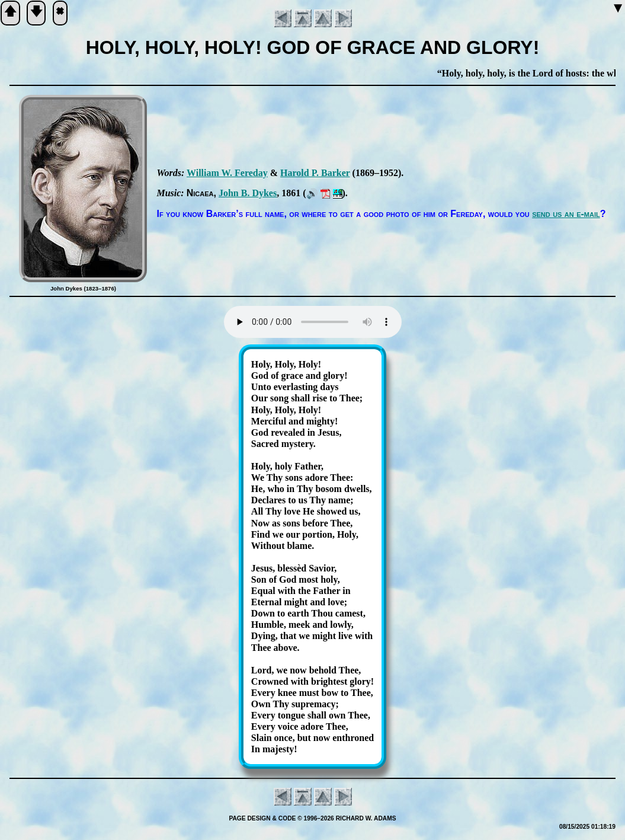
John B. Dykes (248, 193)
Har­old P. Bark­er (315, 173)
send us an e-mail (566, 214)
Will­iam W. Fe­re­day (227, 173)
